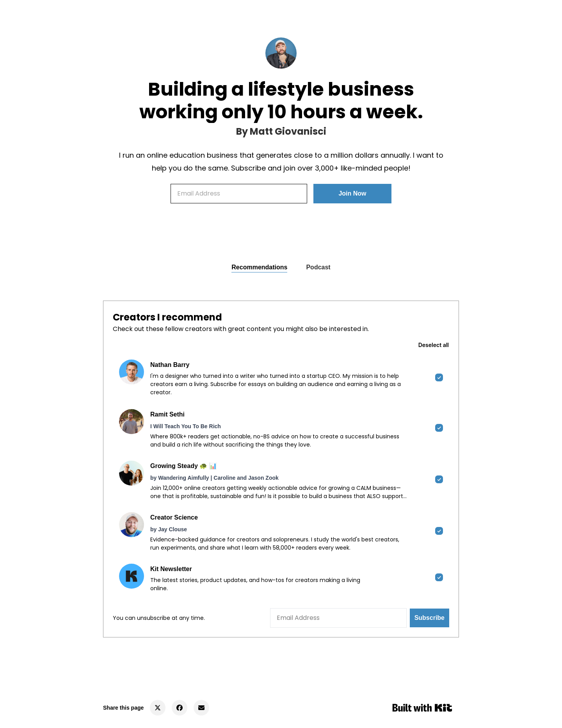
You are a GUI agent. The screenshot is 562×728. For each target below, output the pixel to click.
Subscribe (430, 618)
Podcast (318, 267)
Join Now (352, 193)
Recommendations (259, 267)
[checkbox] (281, 378)
